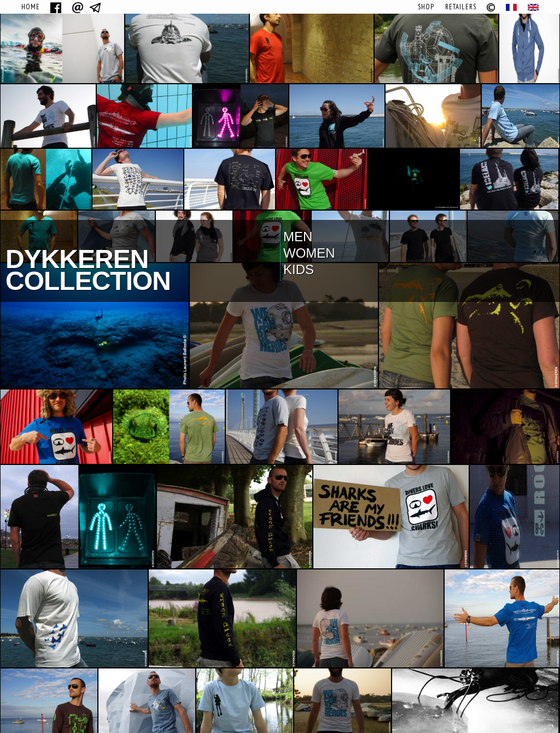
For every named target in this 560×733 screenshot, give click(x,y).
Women (309, 253)
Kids (299, 269)
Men (298, 237)
